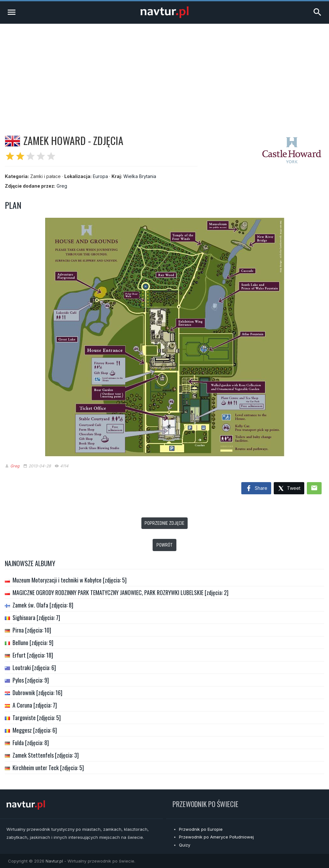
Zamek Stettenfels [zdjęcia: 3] (46, 755)
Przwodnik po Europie (201, 829)
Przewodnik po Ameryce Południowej (216, 837)
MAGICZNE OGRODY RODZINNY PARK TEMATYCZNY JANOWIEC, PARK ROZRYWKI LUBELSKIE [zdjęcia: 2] (120, 592)
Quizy (185, 845)
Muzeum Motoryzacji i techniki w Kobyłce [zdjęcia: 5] (70, 580)
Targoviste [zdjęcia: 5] (37, 718)
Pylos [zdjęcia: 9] (31, 680)
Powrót (164, 545)
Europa (100, 176)
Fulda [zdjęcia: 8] (31, 743)
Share (256, 489)
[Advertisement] (164, 72)
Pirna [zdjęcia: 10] (32, 630)
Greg (62, 186)
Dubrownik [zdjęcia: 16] (37, 693)
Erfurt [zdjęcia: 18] (33, 655)
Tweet (289, 489)
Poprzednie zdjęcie (164, 523)
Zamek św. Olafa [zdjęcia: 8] (43, 605)
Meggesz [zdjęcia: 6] (35, 730)
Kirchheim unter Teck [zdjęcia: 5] (48, 768)
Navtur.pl (54, 861)
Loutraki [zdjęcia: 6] (34, 668)
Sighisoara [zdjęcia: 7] (36, 617)
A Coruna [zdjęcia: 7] (35, 705)
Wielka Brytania (140, 176)
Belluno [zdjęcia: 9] (33, 642)
